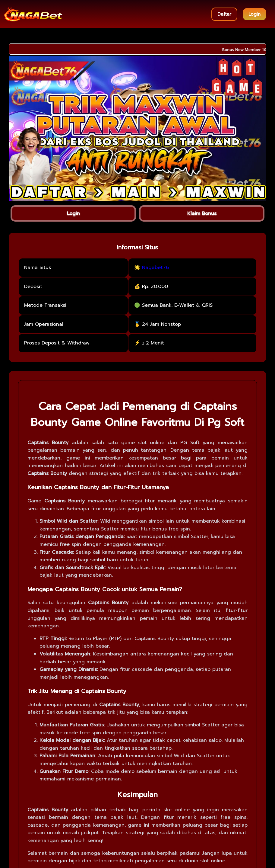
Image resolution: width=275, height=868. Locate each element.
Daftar (224, 14)
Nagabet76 (155, 267)
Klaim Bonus (202, 213)
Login (254, 14)
